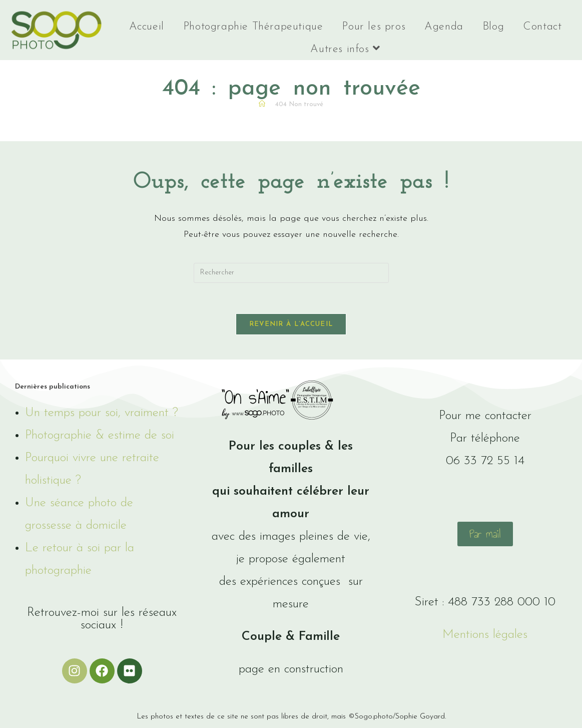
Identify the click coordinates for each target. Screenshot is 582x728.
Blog (493, 27)
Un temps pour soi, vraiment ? (102, 413)
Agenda (444, 27)
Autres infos (345, 49)
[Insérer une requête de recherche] (291, 273)
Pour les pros (374, 27)
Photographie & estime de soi (100, 435)
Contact (542, 27)
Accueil (147, 27)
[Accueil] (262, 104)
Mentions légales (485, 635)
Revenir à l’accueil (291, 324)
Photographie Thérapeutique (253, 27)
